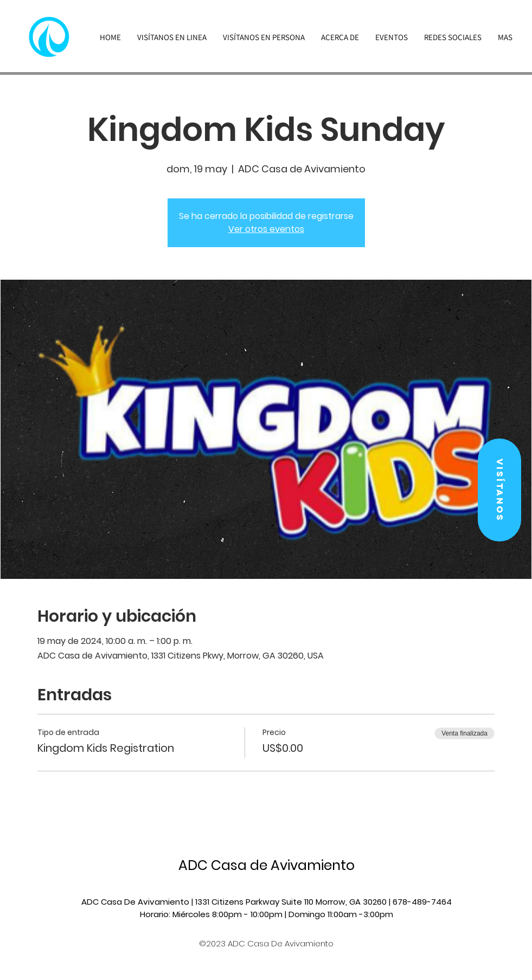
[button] (499, 490)
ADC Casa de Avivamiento (267, 865)
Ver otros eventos (266, 229)
